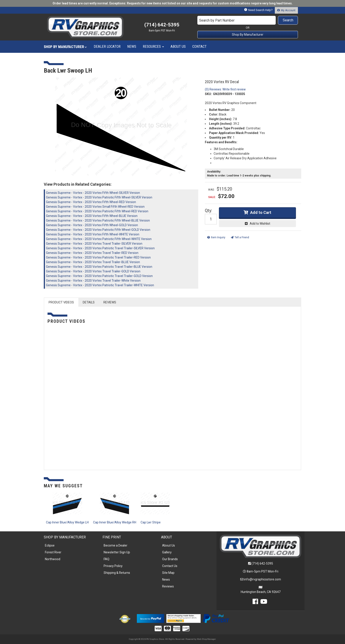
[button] (248, 20)
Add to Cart (261, 212)
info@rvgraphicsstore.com (262, 579)
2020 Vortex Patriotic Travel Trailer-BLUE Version (118, 267)
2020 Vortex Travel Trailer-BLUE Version (112, 262)
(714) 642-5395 (262, 563)
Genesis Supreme (58, 193)
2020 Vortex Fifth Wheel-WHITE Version (112, 234)
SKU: (208, 94)
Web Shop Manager (206, 639)
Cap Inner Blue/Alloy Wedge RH (115, 522)
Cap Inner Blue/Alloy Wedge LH (67, 522)
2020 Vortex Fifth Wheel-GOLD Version (111, 225)
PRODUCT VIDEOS (61, 302)
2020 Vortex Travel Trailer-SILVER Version (114, 244)
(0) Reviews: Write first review (225, 89)
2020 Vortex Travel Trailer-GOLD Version (113, 271)
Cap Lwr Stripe (151, 522)
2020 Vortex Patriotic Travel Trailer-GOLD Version (119, 276)
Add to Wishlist (260, 224)
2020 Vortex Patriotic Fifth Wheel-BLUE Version (117, 220)
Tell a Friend (242, 237)
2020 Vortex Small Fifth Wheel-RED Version (115, 207)
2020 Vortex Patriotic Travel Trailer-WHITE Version (119, 285)
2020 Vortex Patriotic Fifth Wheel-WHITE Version (118, 239)
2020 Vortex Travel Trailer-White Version (113, 281)
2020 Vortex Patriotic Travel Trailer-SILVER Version (120, 248)
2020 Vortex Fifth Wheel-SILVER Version (112, 193)
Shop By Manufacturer (248, 35)
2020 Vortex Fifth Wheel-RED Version (110, 202)
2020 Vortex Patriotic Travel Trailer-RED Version (118, 257)
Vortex (78, 193)
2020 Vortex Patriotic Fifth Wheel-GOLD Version (117, 230)
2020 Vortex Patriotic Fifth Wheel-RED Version (117, 211)
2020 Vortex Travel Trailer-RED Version (112, 253)
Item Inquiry (218, 237)
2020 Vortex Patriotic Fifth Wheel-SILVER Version (118, 197)
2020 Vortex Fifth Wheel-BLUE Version (111, 216)
